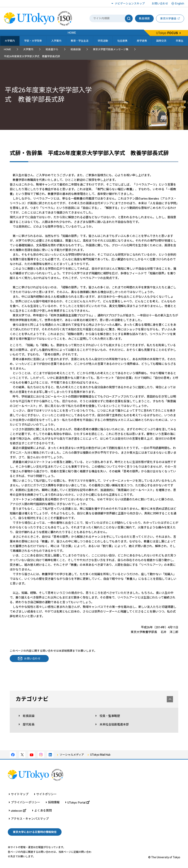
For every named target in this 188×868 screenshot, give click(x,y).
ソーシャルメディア (72, 755)
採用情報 (54, 802)
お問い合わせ (160, 4)
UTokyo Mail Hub (100, 755)
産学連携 (142, 41)
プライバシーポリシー (26, 802)
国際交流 (161, 41)
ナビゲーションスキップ (130, 4)
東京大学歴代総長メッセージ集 (111, 49)
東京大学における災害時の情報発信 (35, 832)
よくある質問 (43, 811)
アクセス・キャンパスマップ (30, 819)
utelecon (19, 811)
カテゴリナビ (94, 699)
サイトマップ (20, 794)
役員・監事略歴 (110, 716)
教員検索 (144, 18)
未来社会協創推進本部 (114, 725)
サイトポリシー (46, 794)
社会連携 (122, 41)
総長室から (52, 49)
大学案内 (10, 41)
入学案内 (56, 41)
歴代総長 (29, 725)
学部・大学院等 (33, 41)
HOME (7, 49)
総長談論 (76, 49)
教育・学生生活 (80, 41)
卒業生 (180, 41)
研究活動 (103, 41)
